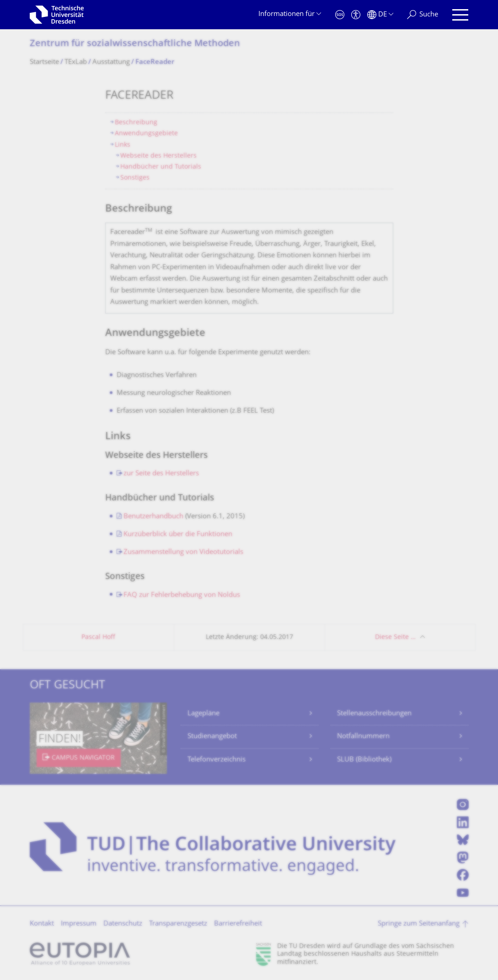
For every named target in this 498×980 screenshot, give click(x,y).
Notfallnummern (363, 737)
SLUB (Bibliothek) (364, 760)
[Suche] (423, 15)
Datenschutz (123, 924)
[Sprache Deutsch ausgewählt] (380, 15)
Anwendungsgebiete (146, 134)
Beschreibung (136, 123)
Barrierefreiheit (238, 924)
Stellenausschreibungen (374, 714)
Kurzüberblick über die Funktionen (178, 535)
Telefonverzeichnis (217, 760)
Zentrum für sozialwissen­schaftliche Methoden (135, 44)
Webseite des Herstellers (158, 156)
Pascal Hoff (98, 637)
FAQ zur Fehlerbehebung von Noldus (182, 595)
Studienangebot (212, 737)
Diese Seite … (395, 637)
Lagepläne (203, 714)
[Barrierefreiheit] (356, 15)
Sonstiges (135, 178)
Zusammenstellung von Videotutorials (183, 552)
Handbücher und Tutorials (161, 167)
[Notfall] (340, 15)
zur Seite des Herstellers (161, 474)
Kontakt (42, 924)
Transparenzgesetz (178, 924)
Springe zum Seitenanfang (419, 924)
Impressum (79, 924)
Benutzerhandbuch (153, 517)
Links (123, 145)
